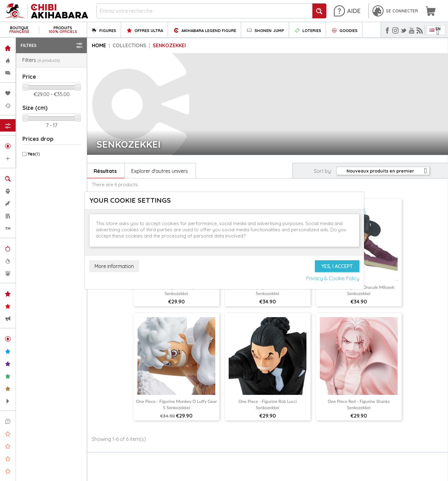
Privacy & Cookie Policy (333, 278)
